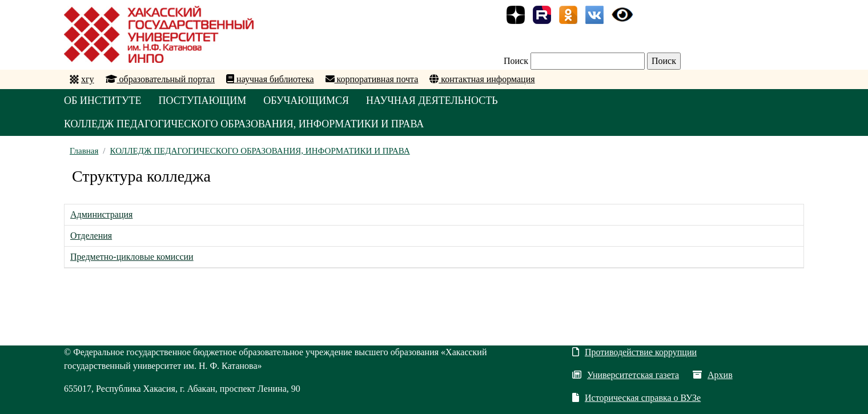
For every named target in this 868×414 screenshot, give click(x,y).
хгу (88, 79)
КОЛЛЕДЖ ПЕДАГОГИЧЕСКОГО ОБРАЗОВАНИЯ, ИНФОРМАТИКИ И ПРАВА (244, 124)
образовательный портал (160, 79)
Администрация (101, 214)
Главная (84, 151)
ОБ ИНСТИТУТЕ (103, 101)
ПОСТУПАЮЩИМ (203, 101)
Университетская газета (626, 375)
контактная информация (482, 79)
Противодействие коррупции (634, 352)
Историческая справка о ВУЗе (636, 398)
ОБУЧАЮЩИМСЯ (306, 101)
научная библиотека (270, 79)
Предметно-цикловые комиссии (132, 257)
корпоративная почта (372, 79)
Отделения (91, 236)
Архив (713, 375)
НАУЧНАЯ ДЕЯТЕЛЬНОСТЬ (432, 101)
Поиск (516, 61)
